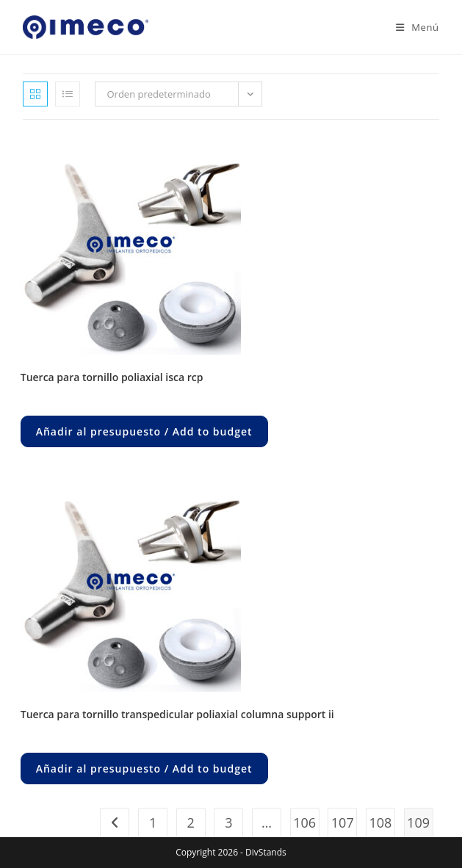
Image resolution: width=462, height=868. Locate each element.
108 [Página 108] (380, 822)
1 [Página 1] (153, 822)
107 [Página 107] (343, 822)
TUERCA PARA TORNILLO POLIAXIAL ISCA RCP (112, 377)
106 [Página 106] (304, 822)
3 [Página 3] (228, 822)
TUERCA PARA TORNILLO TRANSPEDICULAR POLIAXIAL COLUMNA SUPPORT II (177, 714)
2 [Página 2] (191, 822)
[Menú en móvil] (412, 27)
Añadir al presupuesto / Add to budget (144, 431)
